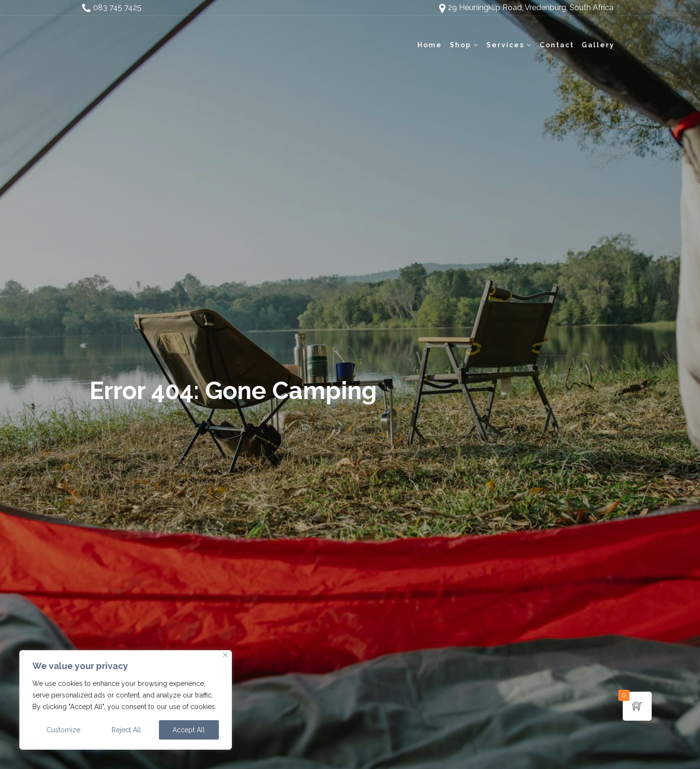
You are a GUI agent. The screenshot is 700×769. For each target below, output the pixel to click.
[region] (126, 700)
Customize (63, 730)
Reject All (126, 730)
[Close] (225, 655)
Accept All (189, 730)
